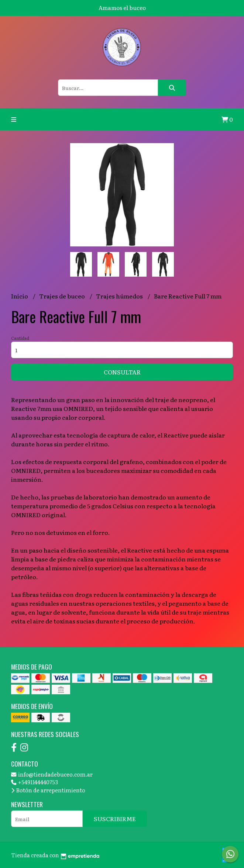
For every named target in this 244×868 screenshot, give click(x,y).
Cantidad (20, 338)
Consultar (122, 372)
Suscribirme (115, 819)
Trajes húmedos (120, 296)
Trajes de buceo (63, 296)
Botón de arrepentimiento (48, 790)
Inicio (20, 296)
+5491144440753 (35, 782)
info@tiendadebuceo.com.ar (52, 774)
